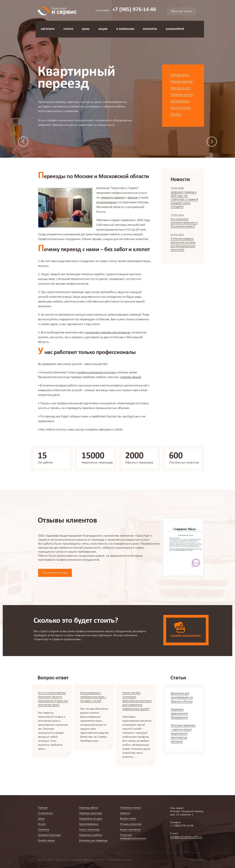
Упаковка (176, 114)
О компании (125, 29)
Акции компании (130, 830)
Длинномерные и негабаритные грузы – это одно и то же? (93, 697)
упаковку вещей (130, 377)
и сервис (64, 10)
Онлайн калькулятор (186, 636)
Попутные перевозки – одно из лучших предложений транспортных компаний (183, 733)
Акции (103, 29)
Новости (125, 813)
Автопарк (48, 29)
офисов (132, 198)
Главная (43, 808)
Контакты (150, 29)
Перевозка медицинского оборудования (179, 713)
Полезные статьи (130, 808)
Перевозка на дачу (91, 819)
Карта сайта (198, 860)
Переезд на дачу (180, 88)
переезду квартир (113, 198)
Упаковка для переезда (93, 841)
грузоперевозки (107, 202)
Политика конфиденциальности (133, 837)
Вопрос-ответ (128, 819)
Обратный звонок (181, 11)
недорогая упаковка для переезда (108, 333)
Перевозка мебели (182, 95)
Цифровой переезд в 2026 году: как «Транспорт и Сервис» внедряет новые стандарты (184, 199)
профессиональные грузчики (96, 372)
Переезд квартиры (182, 81)
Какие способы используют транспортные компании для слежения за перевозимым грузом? (137, 701)
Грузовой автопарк (49, 835)
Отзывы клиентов (131, 824)
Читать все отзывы (55, 573)
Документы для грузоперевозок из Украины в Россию (182, 697)
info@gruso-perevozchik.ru (186, 837)
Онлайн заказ (46, 841)
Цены (86, 29)
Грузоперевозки (180, 101)
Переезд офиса (180, 75)
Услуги (68, 29)
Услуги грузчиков (180, 108)
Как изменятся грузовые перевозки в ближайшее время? (184, 223)
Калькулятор (175, 29)
